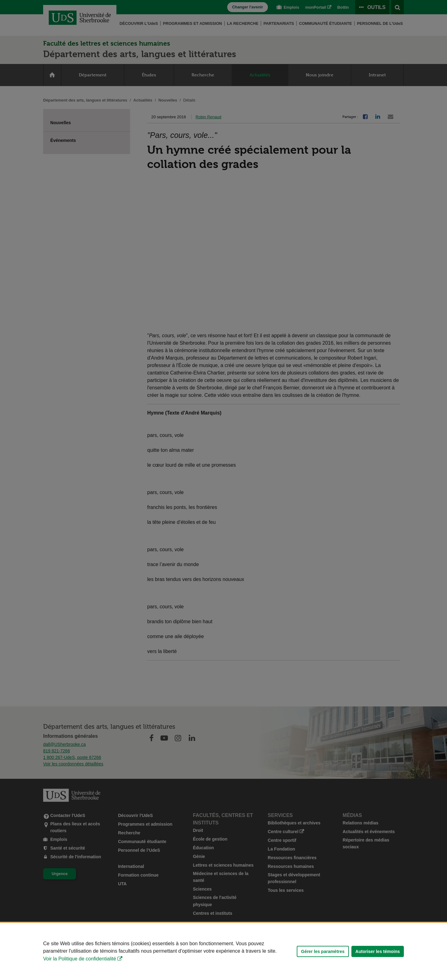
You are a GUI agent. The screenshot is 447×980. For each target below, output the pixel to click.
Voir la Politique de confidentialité (80, 959)
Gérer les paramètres (323, 951)
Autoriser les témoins (378, 951)
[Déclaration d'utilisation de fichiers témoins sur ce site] (223, 951)
